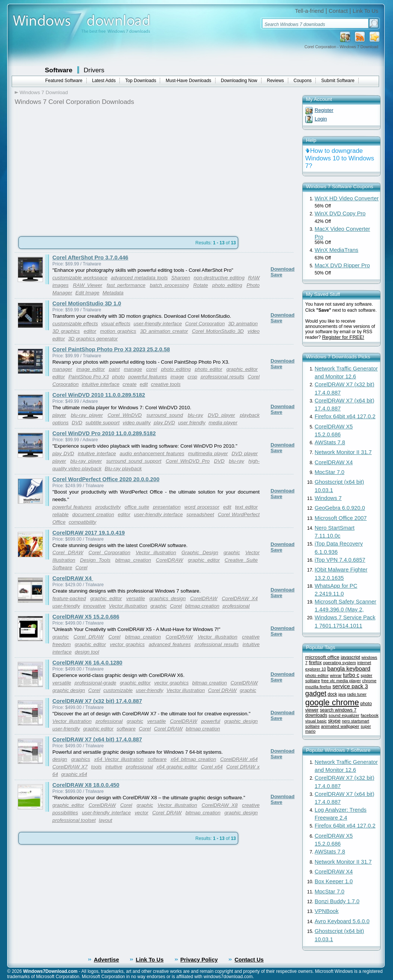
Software (59, 70)
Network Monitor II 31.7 (343, 452)
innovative (94, 606)
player (59, 415)
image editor (90, 369)
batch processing (169, 285)
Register (324, 110)
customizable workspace (80, 278)
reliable (60, 514)
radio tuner (357, 694)
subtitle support (102, 423)
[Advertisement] (78, 169)
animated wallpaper (340, 726)
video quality (137, 423)
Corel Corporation (205, 324)
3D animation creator (164, 331)
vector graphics (127, 644)
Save (276, 275)
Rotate (201, 285)
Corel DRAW (68, 552)
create (129, 384)
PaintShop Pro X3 (88, 377)
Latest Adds (104, 81)
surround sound (165, 415)
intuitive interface (101, 384)
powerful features (148, 377)
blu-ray (195, 415)
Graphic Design (200, 552)
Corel (81, 568)
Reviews (275, 81)
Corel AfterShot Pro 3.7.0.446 (90, 258)
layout (106, 820)
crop (193, 377)
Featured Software (64, 81)
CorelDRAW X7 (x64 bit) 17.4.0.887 (97, 739)
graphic (232, 552)
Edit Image (87, 293)
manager (62, 369)
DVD (77, 423)
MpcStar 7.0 (330, 472)
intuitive (114, 767)
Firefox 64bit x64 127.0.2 (345, 416)
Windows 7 (328, 498)
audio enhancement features (152, 453)
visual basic (316, 721)
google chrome (332, 702)
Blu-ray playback (123, 469)
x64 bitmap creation (193, 759)
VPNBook (327, 911)
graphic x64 (74, 774)
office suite (137, 507)
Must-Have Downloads (189, 81)
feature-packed (69, 598)
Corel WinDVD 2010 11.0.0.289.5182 (99, 395)
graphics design (167, 598)
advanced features (170, 644)
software (126, 729)
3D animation (243, 324)
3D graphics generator (93, 339)
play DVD (164, 423)
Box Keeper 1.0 (334, 881)
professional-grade (95, 683)
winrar (336, 675)
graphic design (69, 690)
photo (119, 377)
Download (283, 269)
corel (152, 369)
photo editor (209, 369)
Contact (338, 11)
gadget (316, 693)
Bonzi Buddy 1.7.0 (337, 901)
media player (223, 423)
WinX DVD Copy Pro (340, 213)
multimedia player (208, 453)
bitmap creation (133, 560)
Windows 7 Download (44, 92)
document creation (93, 514)
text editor (246, 507)
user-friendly (66, 606)
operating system (339, 663)
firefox (315, 663)
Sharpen (180, 278)
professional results (223, 377)
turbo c (351, 675)
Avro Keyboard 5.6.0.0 (342, 921)
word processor (202, 507)
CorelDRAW (170, 560)
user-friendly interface (158, 324)
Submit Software (338, 81)
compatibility (82, 522)
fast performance (126, 285)
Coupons (303, 81)
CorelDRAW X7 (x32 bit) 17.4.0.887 (97, 701)
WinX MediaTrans (336, 250)
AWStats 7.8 (330, 442)
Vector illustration (156, 552)
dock (333, 694)
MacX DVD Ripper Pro (342, 265)
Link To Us (365, 11)
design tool (87, 652)
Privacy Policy (199, 960)
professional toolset (74, 820)
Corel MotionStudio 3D (218, 331)
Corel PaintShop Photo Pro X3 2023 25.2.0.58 (111, 349)
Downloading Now (239, 81)
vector (141, 813)
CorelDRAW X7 (70, 767)
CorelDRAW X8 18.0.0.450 (86, 785)
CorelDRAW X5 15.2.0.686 (86, 617)
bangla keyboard (349, 668)
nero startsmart (356, 721)
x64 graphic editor (177, 767)
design (60, 759)
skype (334, 721)
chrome (369, 681)
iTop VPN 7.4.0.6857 (340, 560)
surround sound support (134, 461)
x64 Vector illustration (119, 759)
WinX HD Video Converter (347, 198)
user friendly (192, 423)
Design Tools (95, 560)
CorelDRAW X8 (220, 805)
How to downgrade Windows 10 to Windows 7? (340, 158)
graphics (81, 759)
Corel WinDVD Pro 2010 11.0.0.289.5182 (104, 433)
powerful (211, 721)
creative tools (166, 384)
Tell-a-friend (310, 11)
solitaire (312, 726)
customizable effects (75, 324)
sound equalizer (344, 715)
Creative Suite (241, 560)
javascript (350, 657)
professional (236, 606)
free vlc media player (341, 681)
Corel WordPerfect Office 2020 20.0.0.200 (106, 479)
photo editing (227, 285)
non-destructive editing (219, 278)
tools (96, 767)
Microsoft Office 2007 (341, 518)
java (342, 694)
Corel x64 (212, 767)
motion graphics (118, 331)
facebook (369, 715)
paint (114, 369)
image (177, 377)
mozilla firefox (318, 687)
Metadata (113, 293)
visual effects (116, 324)
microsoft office (322, 657)
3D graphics (66, 331)
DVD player (221, 415)
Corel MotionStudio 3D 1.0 (87, 303)
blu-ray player (87, 415)
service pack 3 (350, 686)
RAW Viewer (87, 285)
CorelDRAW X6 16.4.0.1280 (87, 663)
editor (90, 331)
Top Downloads (141, 81)
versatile (136, 598)
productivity (108, 507)
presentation (167, 507)
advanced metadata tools (139, 278)
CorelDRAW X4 (73, 578)
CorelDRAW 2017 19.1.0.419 (89, 533)
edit (144, 384)
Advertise (106, 960)
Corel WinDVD (125, 415)
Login (321, 119)
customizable (118, 690)
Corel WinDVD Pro (188, 461)
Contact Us (249, 960)
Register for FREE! (343, 337)
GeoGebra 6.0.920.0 (340, 508)
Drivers (94, 70)
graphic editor (242, 369)
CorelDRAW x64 (239, 759)
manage (133, 369)
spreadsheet (200, 514)
